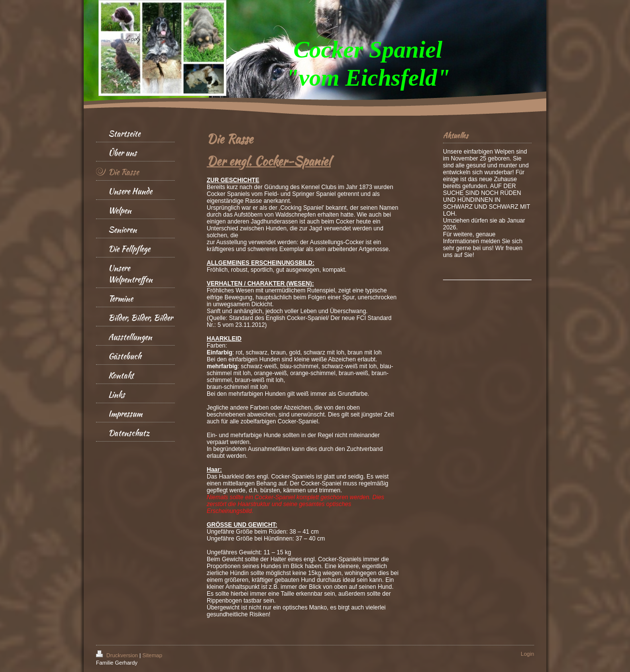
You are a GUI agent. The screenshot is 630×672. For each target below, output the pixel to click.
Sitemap (152, 655)
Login (527, 654)
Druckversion (118, 655)
